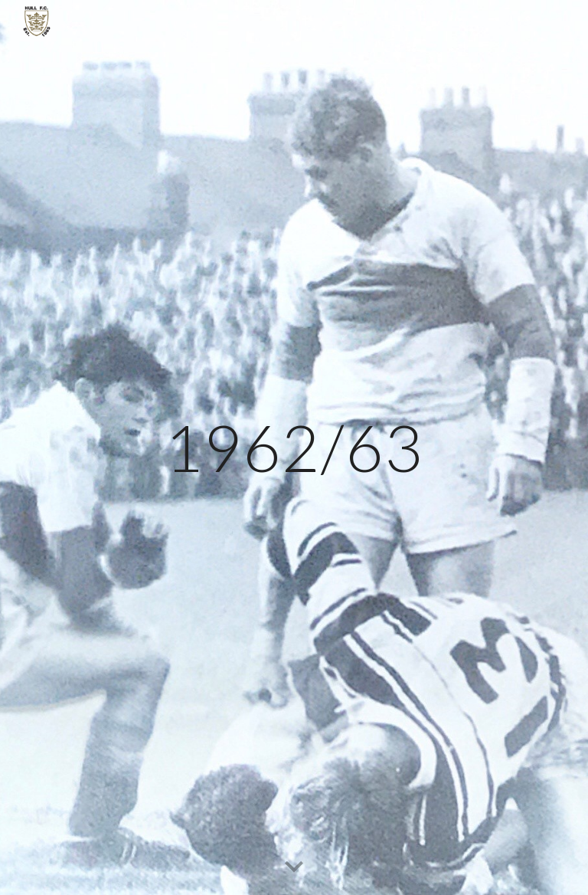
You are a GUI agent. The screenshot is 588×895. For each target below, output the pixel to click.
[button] (294, 867)
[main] (294, 447)
